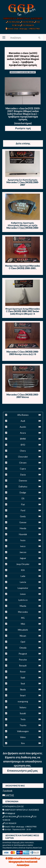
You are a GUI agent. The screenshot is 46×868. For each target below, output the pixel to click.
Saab (23, 677)
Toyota (23, 725)
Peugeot (23, 654)
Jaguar (23, 558)
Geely (23, 516)
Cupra (23, 469)
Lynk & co (23, 600)
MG (23, 618)
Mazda (23, 606)
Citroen (23, 463)
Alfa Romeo (23, 415)
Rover (23, 672)
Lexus (23, 594)
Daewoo (23, 481)
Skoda (23, 689)
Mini (23, 624)
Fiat (23, 504)
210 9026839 (27, 25)
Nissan (23, 636)
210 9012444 (13, 22)
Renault (23, 666)
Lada (23, 576)
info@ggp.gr (9, 813)
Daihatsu (23, 486)
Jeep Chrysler (23, 564)
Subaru (23, 707)
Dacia (23, 475)
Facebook (7, 791)
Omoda (23, 648)
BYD (23, 445)
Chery (23, 451)
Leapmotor (23, 588)
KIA (23, 570)
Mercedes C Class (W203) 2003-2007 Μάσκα (23, 396)
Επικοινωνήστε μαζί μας (23, 771)
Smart (23, 695)
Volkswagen (23, 731)
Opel (23, 642)
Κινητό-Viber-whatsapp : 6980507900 (23, 29)
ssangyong (23, 701)
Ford (23, 510)
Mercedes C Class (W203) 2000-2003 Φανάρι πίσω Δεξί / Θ (23, 353)
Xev (23, 743)
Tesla (23, 719)
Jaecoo (23, 552)
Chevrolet (23, 457)
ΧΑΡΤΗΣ (8, 795)
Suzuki (23, 713)
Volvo (23, 737)
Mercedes (23, 612)
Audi (23, 421)
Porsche (23, 660)
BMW (23, 439)
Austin (23, 427)
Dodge (23, 492)
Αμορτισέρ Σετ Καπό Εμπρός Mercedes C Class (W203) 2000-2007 (23, 182)
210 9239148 (27, 22)
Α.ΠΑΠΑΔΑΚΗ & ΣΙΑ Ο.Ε (13, 806)
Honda (23, 528)
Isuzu (23, 540)
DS (23, 498)
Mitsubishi (23, 630)
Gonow (23, 522)
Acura (23, 433)
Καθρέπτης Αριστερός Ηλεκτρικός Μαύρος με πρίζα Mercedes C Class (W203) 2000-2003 (23, 227)
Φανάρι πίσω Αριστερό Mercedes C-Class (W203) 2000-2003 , (23, 267)
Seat (23, 683)
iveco (23, 546)
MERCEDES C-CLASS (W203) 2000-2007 (23, 72)
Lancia (23, 582)
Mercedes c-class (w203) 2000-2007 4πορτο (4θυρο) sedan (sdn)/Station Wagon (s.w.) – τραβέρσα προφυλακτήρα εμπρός (23, 59)
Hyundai (23, 534)
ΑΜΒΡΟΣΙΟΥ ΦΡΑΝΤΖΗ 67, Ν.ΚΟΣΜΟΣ (23, 18)
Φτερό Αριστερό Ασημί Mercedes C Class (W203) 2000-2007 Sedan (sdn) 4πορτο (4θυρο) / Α (23, 311)
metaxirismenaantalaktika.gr (27, 858)
